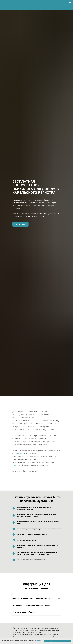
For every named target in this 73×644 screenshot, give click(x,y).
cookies (38, 640)
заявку (27, 456)
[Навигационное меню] (70, 3)
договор (16, 465)
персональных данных (8, 642)
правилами (19, 453)
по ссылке (40, 216)
